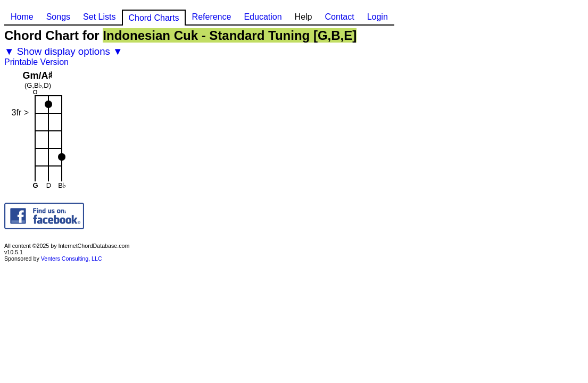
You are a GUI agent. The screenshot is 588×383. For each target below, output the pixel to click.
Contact (339, 17)
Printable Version (36, 62)
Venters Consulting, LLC (72, 259)
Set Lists (99, 17)
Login (378, 17)
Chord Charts (154, 18)
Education (263, 17)
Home (22, 17)
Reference (212, 17)
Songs (58, 17)
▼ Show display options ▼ (64, 51)
